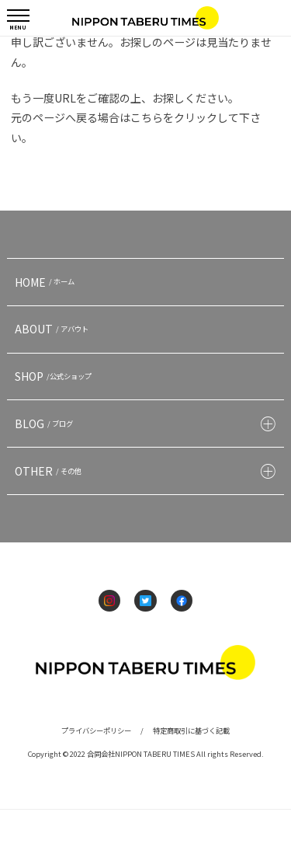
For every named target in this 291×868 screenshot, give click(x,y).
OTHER (50, 471)
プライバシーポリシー (96, 730)
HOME (47, 282)
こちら (147, 117)
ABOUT (54, 329)
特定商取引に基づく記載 (191, 730)
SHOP (55, 376)
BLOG (46, 424)
